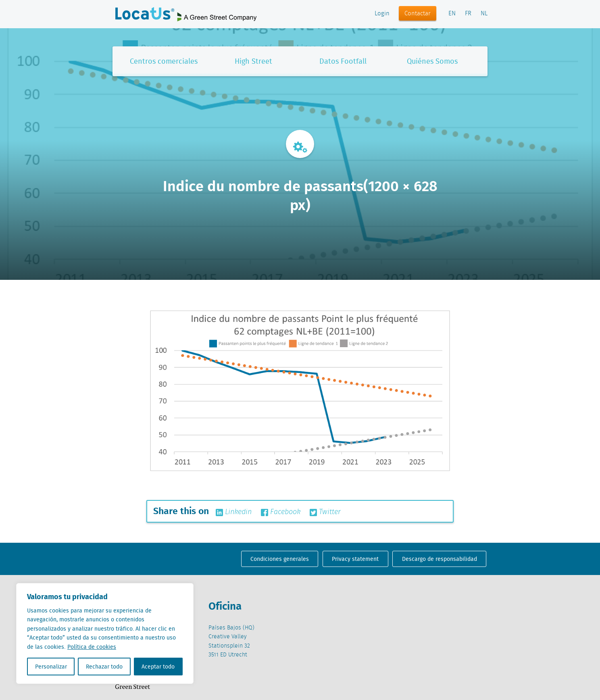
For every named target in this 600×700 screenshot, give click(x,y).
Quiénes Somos (432, 61)
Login (382, 14)
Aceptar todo (158, 667)
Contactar (418, 14)
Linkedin (234, 512)
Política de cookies (92, 647)
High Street (253, 61)
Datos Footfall (343, 61)
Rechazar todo (104, 667)
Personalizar (51, 667)
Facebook (281, 512)
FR (468, 14)
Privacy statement (355, 559)
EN (452, 14)
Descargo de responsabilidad (440, 559)
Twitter (325, 512)
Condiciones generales (280, 559)
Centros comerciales (164, 61)
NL (484, 14)
